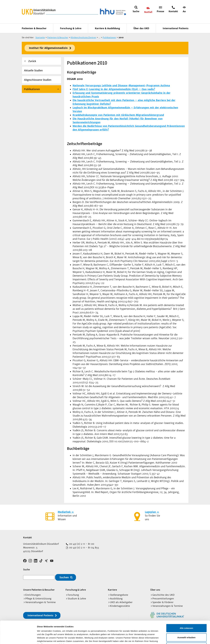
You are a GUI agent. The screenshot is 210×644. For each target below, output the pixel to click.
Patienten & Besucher (34, 28)
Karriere (112, 590)
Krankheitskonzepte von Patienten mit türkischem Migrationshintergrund (118, 115)
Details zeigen (150, 638)
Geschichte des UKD (163, 595)
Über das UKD (141, 28)
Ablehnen (186, 625)
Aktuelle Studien (33, 71)
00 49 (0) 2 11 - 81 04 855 (84, 548)
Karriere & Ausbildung (107, 28)
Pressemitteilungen (163, 599)
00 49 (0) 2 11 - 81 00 (81, 544)
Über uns (155, 590)
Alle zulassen (186, 607)
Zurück (32, 61)
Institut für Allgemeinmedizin (48, 48)
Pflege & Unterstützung (38, 599)
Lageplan (150, 512)
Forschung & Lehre (71, 28)
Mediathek (64, 512)
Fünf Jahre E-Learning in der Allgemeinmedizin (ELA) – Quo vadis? (114, 89)
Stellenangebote (119, 595)
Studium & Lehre (77, 599)
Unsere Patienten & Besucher (39, 590)
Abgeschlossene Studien (38, 80)
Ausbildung (116, 599)
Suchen (64, 577)
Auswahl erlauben (186, 616)
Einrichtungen (33, 595)
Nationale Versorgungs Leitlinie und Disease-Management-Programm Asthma (121, 86)
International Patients (176, 28)
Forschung (73, 595)
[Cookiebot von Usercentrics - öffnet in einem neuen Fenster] (18, 638)
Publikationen (32, 89)
